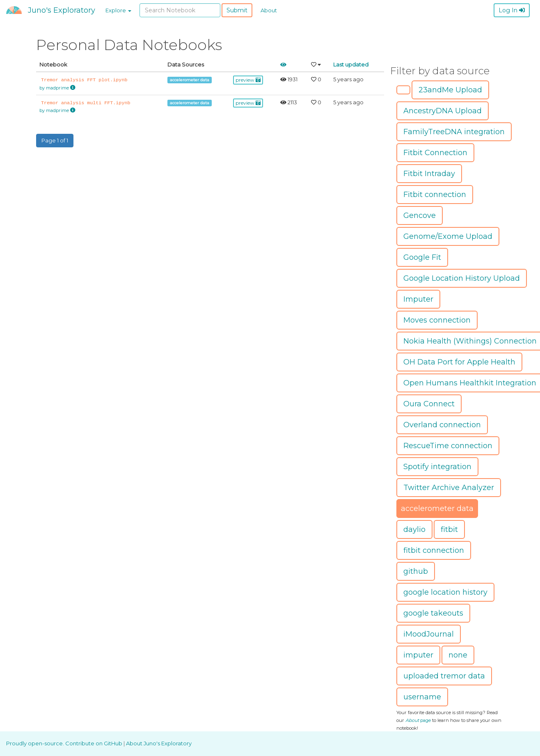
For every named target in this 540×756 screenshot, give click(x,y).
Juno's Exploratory (62, 10)
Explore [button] (118, 10)
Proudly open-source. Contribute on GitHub (65, 743)
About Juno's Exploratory (159, 743)
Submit (237, 10)
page (418, 720)
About (269, 10)
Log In (512, 10)
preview (248, 80)
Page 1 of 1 (55, 140)
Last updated (351, 64)
